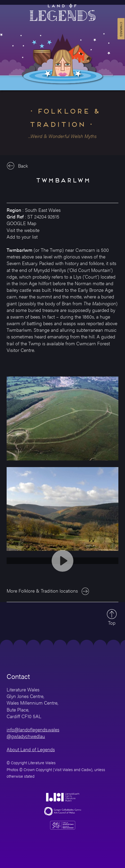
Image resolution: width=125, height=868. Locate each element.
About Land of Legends (31, 749)
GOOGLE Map (21, 223)
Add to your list (22, 237)
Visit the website (23, 230)
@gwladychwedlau (26, 736)
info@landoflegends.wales (33, 729)
